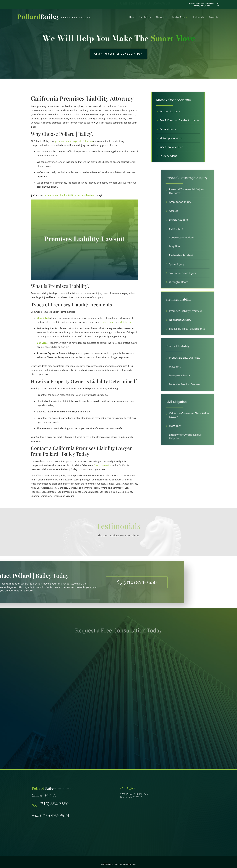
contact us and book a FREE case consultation (68, 195)
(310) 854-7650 (54, 804)
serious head (107, 322)
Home (132, 17)
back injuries (124, 322)
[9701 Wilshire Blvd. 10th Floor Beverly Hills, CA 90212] (162, 820)
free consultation (103, 465)
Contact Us (213, 17)
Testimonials (198, 17)
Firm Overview (145, 17)
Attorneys (162, 17)
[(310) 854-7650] (34, 804)
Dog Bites (42, 343)
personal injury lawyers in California (74, 141)
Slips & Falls (44, 318)
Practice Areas (180, 17)
